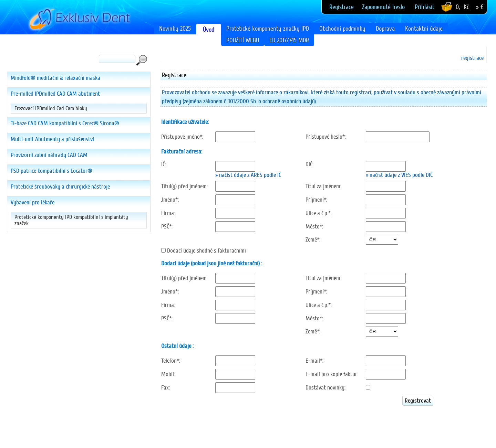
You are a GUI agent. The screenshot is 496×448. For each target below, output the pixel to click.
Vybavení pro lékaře (33, 202)
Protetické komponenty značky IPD (268, 29)
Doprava (385, 29)
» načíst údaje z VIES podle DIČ (399, 175)
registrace (472, 58)
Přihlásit (425, 7)
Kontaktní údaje (424, 29)
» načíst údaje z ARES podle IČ (248, 175)
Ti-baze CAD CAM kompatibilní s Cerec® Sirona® (65, 123)
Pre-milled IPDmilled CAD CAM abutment (55, 94)
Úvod (209, 30)
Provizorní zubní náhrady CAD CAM (49, 155)
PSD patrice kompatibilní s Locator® (51, 171)
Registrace (342, 7)
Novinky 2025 (175, 29)
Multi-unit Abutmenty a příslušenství (52, 139)
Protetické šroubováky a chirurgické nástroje (60, 187)
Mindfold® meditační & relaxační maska (55, 78)
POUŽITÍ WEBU (243, 40)
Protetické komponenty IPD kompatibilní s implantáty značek (71, 220)
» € (480, 7)
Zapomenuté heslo (383, 7)
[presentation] (213, 421)
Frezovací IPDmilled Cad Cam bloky (51, 108)
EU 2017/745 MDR (289, 40)
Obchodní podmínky (342, 29)
